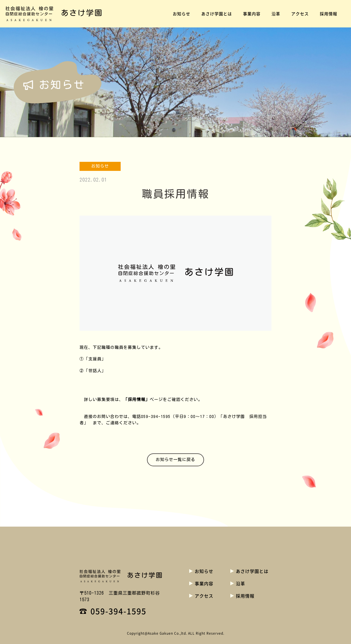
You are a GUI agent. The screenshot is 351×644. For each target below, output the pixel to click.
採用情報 (329, 14)
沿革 (276, 14)
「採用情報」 (137, 399)
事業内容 (252, 14)
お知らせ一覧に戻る (175, 460)
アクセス (300, 14)
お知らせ (182, 14)
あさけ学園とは (217, 14)
